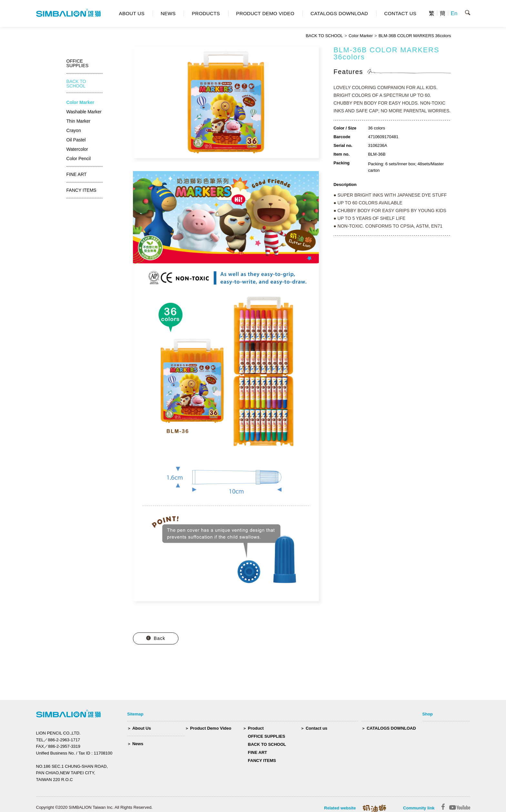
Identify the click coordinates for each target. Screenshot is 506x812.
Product (256, 728)
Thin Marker (79, 121)
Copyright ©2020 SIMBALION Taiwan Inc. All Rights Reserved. (94, 807)
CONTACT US (400, 13)
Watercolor (77, 149)
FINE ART (257, 752)
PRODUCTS (206, 13)
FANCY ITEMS (262, 761)
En (454, 13)
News (138, 744)
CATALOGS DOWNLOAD (339, 13)
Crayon (74, 130)
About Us (142, 728)
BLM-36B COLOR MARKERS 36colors (415, 36)
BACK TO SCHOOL (324, 36)
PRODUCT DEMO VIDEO (265, 13)
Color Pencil (79, 159)
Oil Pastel (76, 140)
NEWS (168, 13)
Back (160, 638)
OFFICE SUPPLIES (267, 736)
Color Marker (361, 36)
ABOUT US (132, 13)
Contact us (316, 728)
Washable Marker (84, 112)
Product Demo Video (211, 728)
